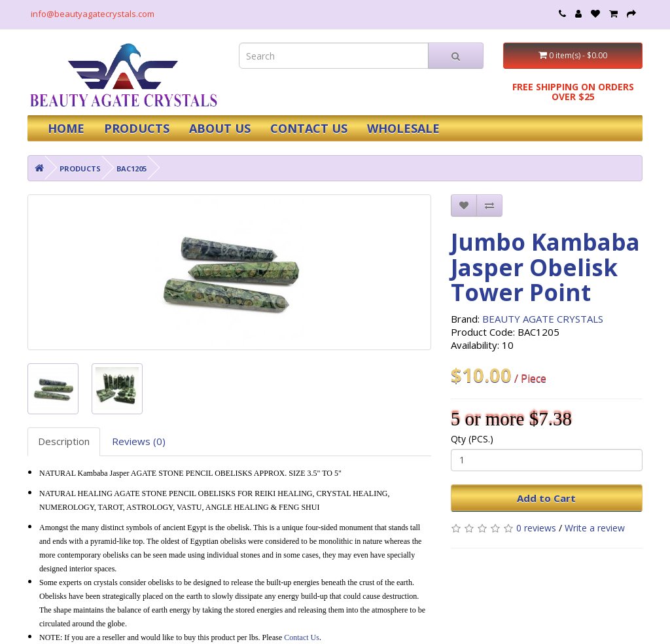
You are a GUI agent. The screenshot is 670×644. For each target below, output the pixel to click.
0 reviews (536, 528)
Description (64, 441)
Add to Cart (546, 498)
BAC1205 (132, 169)
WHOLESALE (403, 128)
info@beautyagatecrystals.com (93, 14)
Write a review (595, 528)
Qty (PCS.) (472, 439)
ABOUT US (220, 128)
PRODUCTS (137, 128)
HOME (66, 128)
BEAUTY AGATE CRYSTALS (543, 319)
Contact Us (302, 637)
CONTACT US (309, 128)
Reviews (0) (139, 441)
